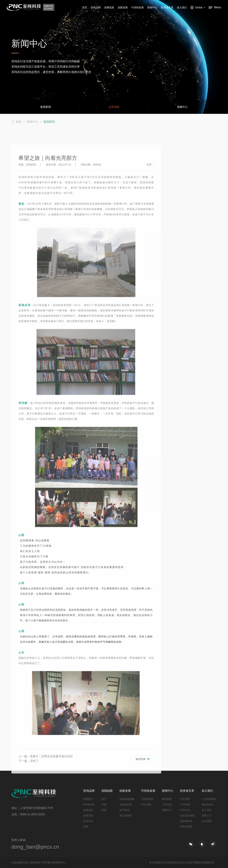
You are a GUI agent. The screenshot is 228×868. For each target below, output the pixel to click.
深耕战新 (109, 7)
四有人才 (207, 816)
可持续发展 (138, 7)
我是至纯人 (208, 805)
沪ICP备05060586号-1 (53, 862)
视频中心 (182, 107)
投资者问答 (186, 821)
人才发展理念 (209, 799)
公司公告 (185, 810)
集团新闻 (46, 107)
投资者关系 (167, 7)
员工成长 (207, 810)
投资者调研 (186, 827)
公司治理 (185, 799)
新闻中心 (152, 7)
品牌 (86, 827)
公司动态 (114, 107)
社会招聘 (207, 821)
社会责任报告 (187, 816)
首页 (85, 7)
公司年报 (185, 805)
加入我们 (182, 7)
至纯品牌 (96, 7)
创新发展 (123, 7)
